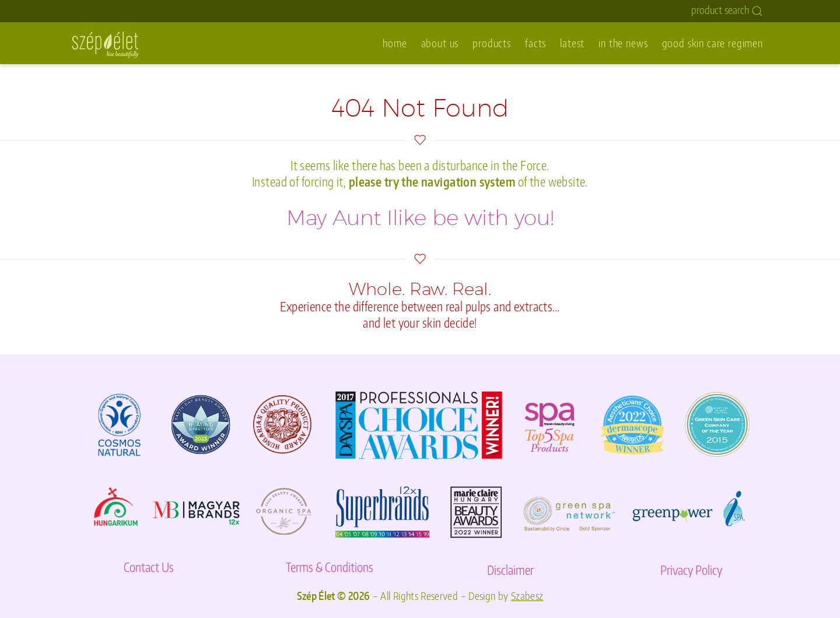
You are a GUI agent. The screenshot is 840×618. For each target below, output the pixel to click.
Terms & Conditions (330, 567)
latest (572, 43)
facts (535, 43)
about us (440, 43)
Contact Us (149, 567)
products (492, 43)
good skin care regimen (713, 43)
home (395, 43)
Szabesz (527, 596)
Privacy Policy (691, 570)
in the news (623, 43)
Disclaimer (510, 570)
